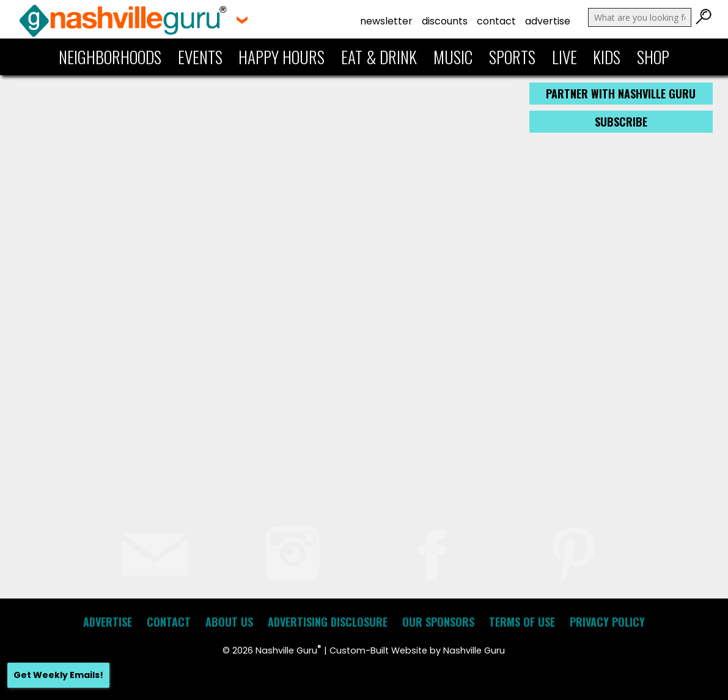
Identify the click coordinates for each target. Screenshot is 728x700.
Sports (512, 57)
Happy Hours (281, 57)
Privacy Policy (607, 622)
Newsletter (386, 21)
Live (564, 57)
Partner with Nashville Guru (621, 94)
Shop (653, 57)
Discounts (445, 21)
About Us (229, 622)
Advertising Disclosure (328, 622)
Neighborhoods (110, 57)
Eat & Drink (379, 57)
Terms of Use (522, 622)
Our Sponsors (438, 622)
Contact (496, 21)
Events (200, 57)
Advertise (548, 21)
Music (453, 57)
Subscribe (621, 122)
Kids (607, 57)
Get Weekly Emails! (58, 675)
